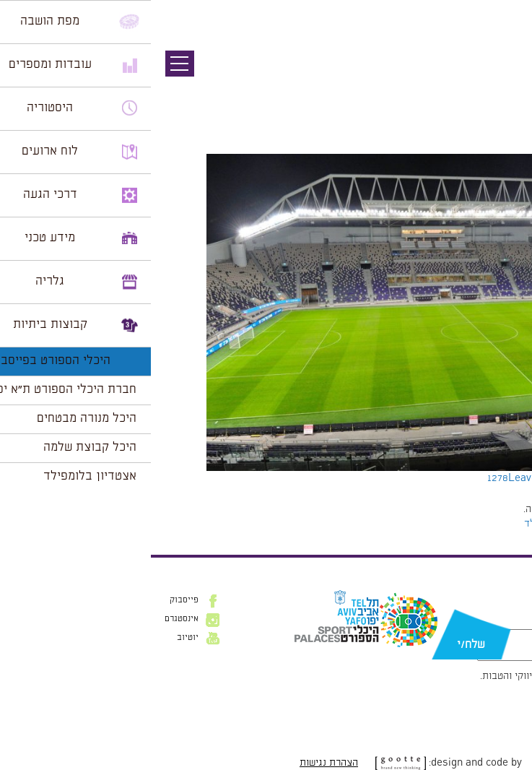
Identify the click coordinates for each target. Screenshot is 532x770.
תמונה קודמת (505, 76)
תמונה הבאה (507, 90)
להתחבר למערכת (484, 509)
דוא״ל (508, 622)
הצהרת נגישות (178, 763)
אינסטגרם (31, 619)
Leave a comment (400, 478)
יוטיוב (37, 638)
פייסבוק (33, 600)
